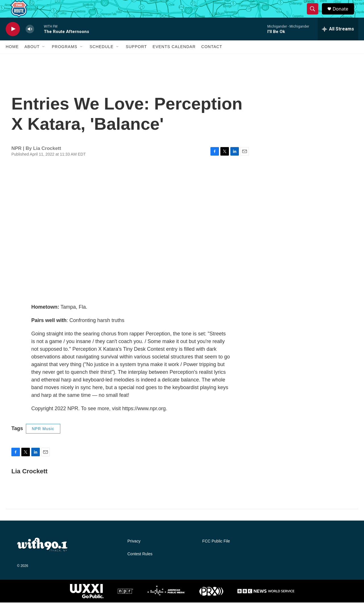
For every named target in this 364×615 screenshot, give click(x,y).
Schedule (102, 59)
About (32, 59)
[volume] (30, 41)
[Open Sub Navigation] (44, 59)
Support (136, 59)
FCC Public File (216, 554)
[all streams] (338, 41)
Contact (212, 59)
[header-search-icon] (315, 15)
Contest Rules (140, 566)
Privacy (134, 554)
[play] (13, 41)
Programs (65, 59)
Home (12, 59)
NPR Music (43, 441)
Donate (344, 15)
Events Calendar (174, 59)
